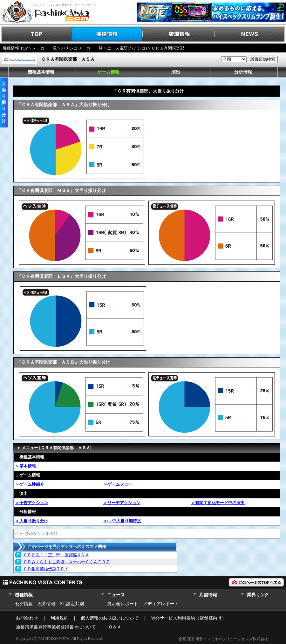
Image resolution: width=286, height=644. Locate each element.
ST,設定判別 (72, 604)
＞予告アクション (32, 503)
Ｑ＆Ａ (115, 627)
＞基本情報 (26, 466)
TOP (36, 34)
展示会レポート (123, 604)
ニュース (116, 595)
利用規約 (59, 618)
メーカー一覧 (44, 48)
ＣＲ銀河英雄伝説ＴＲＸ (46, 569)
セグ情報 (24, 604)
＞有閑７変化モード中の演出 (218, 503)
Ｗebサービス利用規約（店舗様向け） (189, 618)
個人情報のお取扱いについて (110, 618)
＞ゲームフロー (118, 484)
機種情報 (107, 34)
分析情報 (243, 72)
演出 (176, 72)
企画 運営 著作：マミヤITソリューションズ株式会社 (223, 639)
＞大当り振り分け (32, 521)
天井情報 (46, 604)
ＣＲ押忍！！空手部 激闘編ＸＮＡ (56, 555)
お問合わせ (27, 618)
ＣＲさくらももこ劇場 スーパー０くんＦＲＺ (67, 562)
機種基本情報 (41, 72)
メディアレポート (161, 604)
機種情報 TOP (15, 48)
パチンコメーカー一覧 (82, 48)
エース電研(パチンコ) (127, 48)
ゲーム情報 (108, 72)
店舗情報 (179, 34)
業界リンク (258, 595)
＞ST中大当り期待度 (122, 521)
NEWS (250, 34)
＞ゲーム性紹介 (30, 484)
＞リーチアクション (122, 503)
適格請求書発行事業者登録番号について (56, 627)
